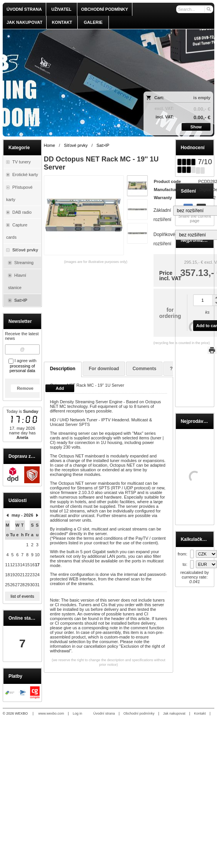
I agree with (23, 366)
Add (60, 388)
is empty (202, 98)
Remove (25, 388)
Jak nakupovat (174, 713)
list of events (23, 596)
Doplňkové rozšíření (164, 239)
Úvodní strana (104, 713)
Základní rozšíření (163, 215)
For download (104, 369)
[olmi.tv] (83, 83)
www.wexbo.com (51, 713)
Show (196, 127)
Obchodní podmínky (139, 713)
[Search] (208, 9)
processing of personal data (23, 368)
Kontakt (200, 713)
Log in (78, 713)
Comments (144, 369)
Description (63, 369)
